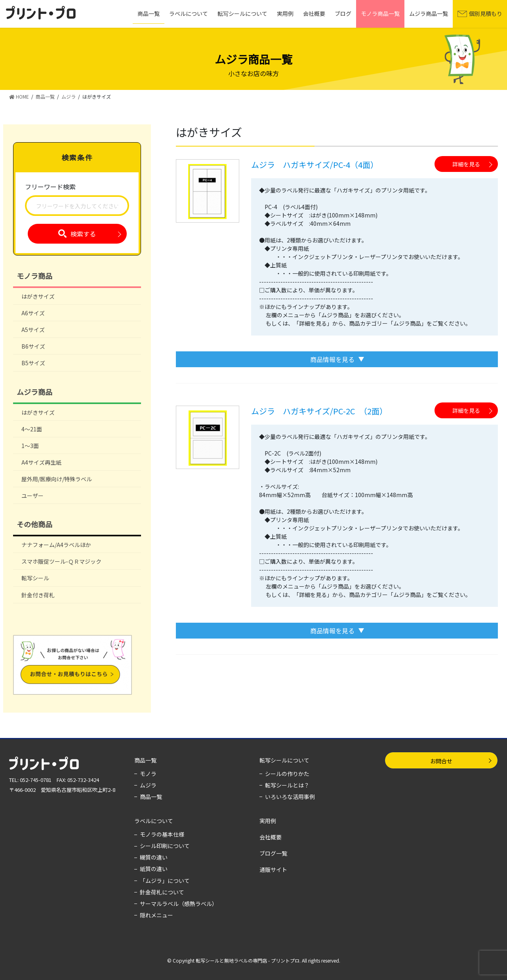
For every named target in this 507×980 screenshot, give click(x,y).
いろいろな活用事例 (290, 797)
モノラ (148, 774)
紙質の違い (154, 869)
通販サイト (273, 869)
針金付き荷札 (38, 595)
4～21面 (32, 429)
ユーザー (32, 496)
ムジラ (148, 785)
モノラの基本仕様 (162, 834)
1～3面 (30, 446)
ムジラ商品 (34, 392)
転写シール (35, 578)
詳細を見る (466, 164)
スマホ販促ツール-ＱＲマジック (61, 561)
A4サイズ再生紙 (41, 462)
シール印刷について (165, 846)
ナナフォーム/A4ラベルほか (56, 545)
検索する (83, 234)
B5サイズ (33, 363)
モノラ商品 (34, 276)
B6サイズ (33, 346)
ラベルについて (154, 821)
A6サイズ (33, 313)
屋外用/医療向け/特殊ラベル (57, 479)
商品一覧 (145, 760)
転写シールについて (284, 760)
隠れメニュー (156, 915)
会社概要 (271, 837)
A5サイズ (33, 330)
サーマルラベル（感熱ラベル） (179, 904)
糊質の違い (154, 857)
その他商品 (34, 524)
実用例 (268, 821)
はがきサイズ (38, 296)
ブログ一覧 (273, 853)
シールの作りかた (287, 774)
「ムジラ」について (165, 881)
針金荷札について (162, 892)
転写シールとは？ (287, 785)
